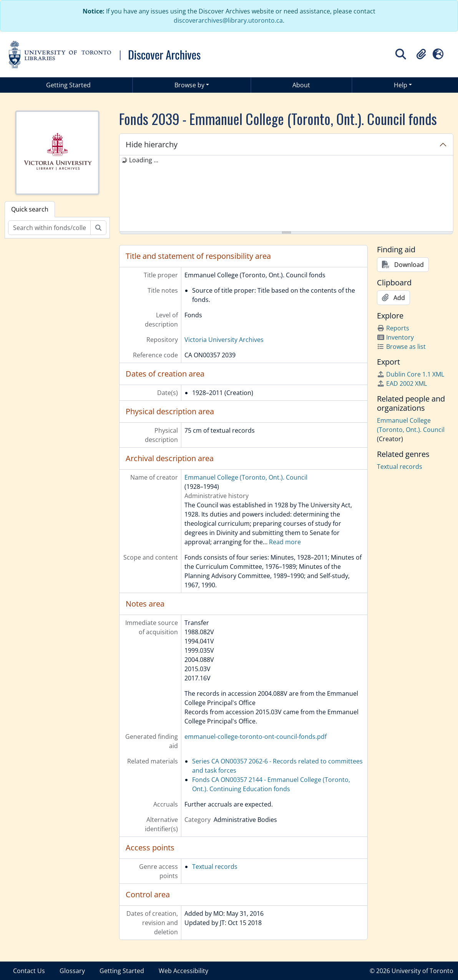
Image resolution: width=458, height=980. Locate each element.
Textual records (215, 867)
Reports (393, 328)
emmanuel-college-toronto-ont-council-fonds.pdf (256, 737)
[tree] (286, 194)
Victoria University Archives (224, 340)
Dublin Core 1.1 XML (411, 374)
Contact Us (29, 971)
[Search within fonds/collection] (49, 228)
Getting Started (68, 85)
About (301, 85)
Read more (285, 542)
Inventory (395, 337)
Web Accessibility (183, 971)
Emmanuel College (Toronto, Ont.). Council (246, 477)
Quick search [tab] (30, 209)
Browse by (189, 85)
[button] (421, 54)
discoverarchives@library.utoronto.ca (228, 20)
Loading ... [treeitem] (144, 160)
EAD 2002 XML (402, 383)
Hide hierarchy (152, 144)
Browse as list (401, 347)
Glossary (72, 971)
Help (401, 85)
